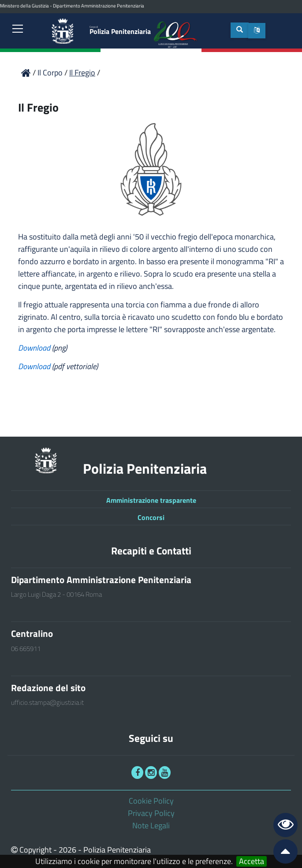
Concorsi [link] (151, 517)
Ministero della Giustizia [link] (24, 6)
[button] (257, 31)
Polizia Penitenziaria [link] (120, 31)
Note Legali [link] (151, 825)
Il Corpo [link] (51, 73)
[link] (18, 30)
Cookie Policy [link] (151, 801)
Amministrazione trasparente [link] (151, 500)
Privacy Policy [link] (151, 813)
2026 (67, 850)
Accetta (252, 861)
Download (35, 348)
